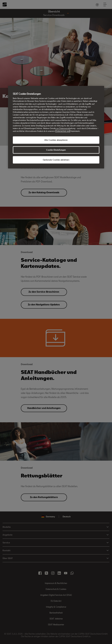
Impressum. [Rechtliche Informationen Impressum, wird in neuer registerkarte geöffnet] (75, 131)
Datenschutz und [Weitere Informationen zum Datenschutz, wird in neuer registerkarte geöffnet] (63, 131)
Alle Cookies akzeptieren (56, 140)
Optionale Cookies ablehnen (56, 160)
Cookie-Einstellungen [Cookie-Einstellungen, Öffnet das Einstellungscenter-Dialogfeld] (56, 150)
